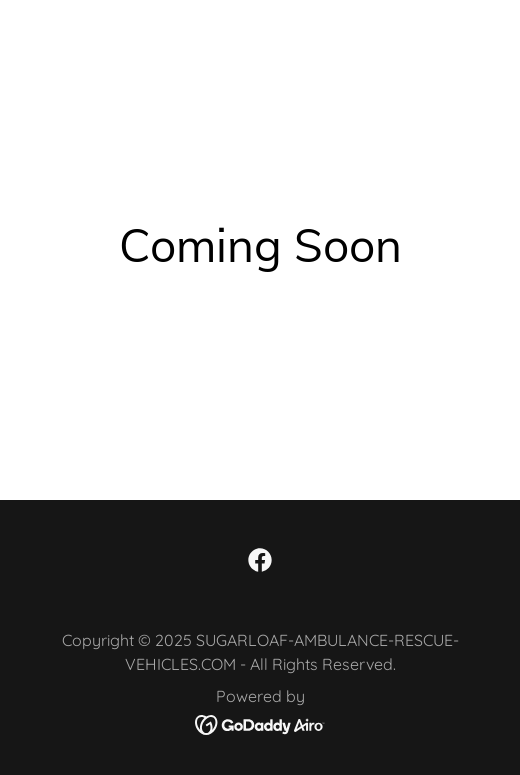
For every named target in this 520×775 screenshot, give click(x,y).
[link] (260, 560)
